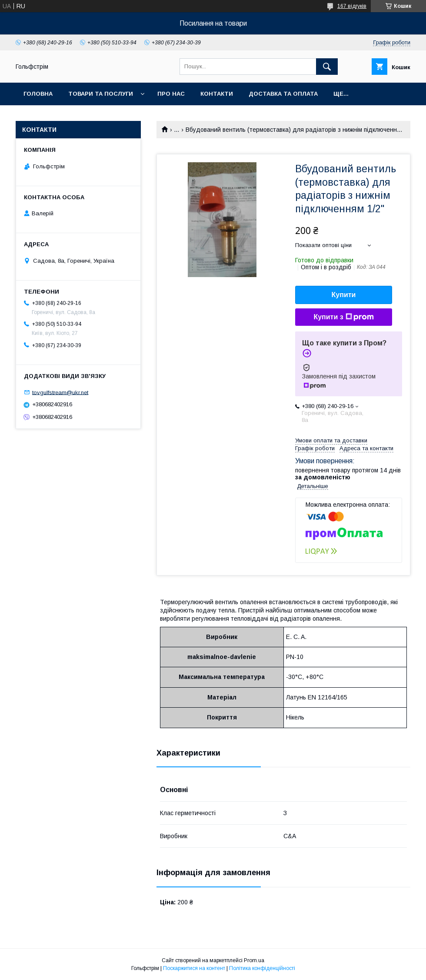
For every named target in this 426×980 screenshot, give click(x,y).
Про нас (171, 94)
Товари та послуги (101, 94)
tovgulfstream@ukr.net (60, 392)
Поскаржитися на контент (194, 968)
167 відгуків (352, 6)
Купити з (343, 317)
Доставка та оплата (283, 94)
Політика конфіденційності (262, 968)
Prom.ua (254, 960)
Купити (344, 295)
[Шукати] (327, 67)
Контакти (217, 94)
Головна (38, 94)
